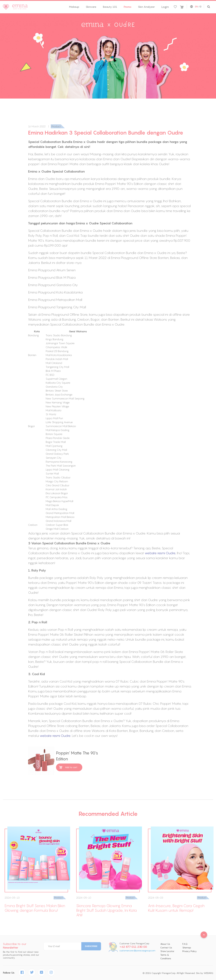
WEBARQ (208, 973)
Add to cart (71, 767)
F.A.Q (185, 944)
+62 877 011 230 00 (133, 947)
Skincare (91, 7)
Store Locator (167, 951)
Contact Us (166, 948)
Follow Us (9, 973)
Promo (128, 7)
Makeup (74, 7)
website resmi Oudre (160, 553)
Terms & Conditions (166, 957)
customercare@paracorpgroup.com (137, 951)
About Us (165, 944)
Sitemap (187, 948)
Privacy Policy (189, 951)
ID (201, 7)
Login (165, 7)
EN (196, 7)
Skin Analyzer (146, 7)
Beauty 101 (110, 7)
